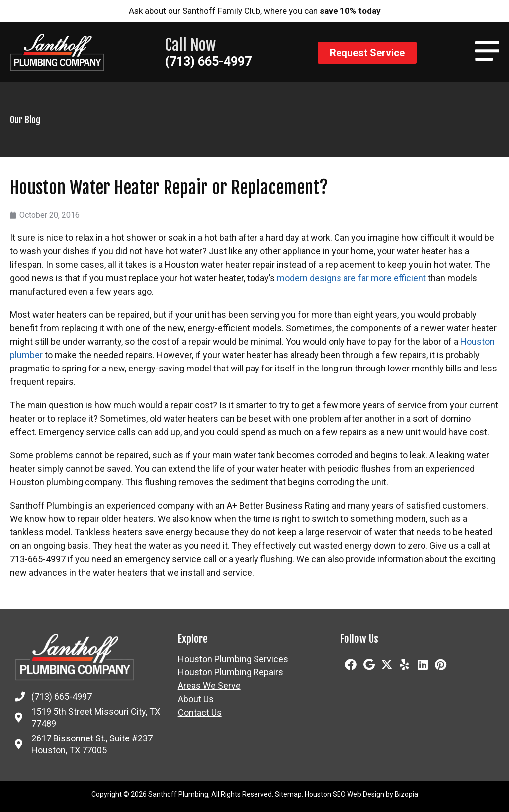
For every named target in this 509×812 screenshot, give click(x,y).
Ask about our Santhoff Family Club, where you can (255, 11)
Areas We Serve (209, 686)
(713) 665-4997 (208, 61)
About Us (196, 699)
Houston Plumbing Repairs (231, 672)
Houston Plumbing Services (233, 659)
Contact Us (200, 713)
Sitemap (288, 794)
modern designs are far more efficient (351, 278)
